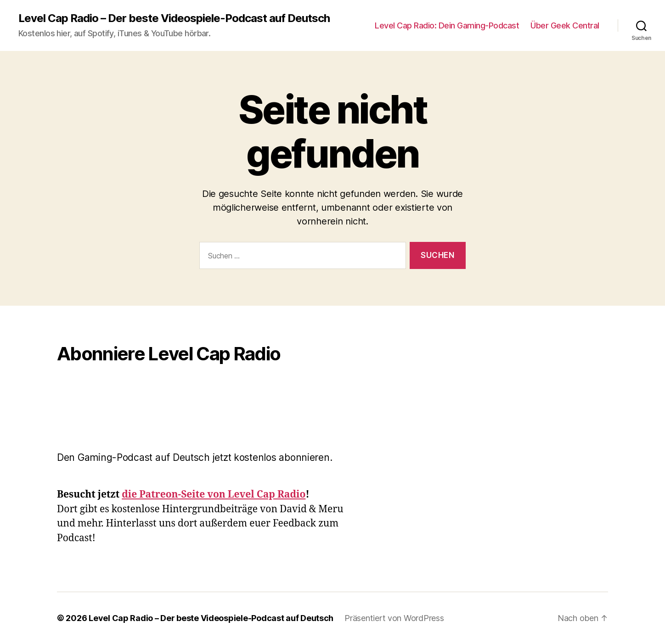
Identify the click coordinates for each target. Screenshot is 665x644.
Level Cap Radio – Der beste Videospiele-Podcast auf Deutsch (174, 18)
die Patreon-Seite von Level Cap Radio (214, 495)
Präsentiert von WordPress (394, 618)
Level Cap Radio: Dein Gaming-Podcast (447, 25)
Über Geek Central (565, 25)
